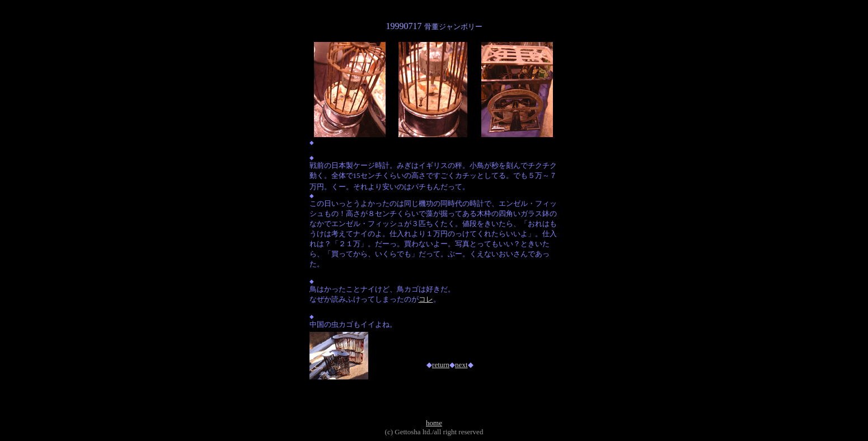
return (441, 365)
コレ (426, 299)
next (461, 365)
